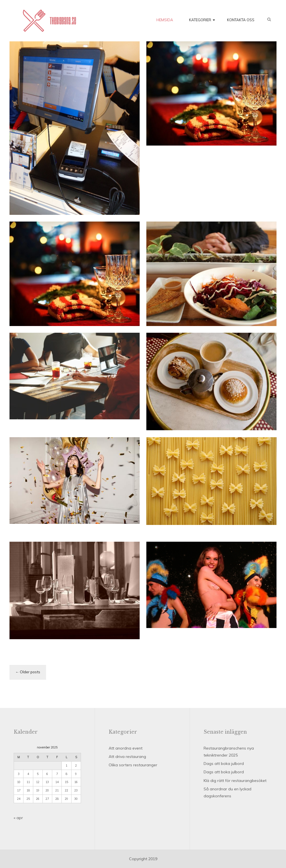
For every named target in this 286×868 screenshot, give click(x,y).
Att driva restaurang (127, 757)
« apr (18, 818)
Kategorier (200, 20)
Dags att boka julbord (224, 764)
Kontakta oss (241, 20)
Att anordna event (126, 748)
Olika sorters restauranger (133, 765)
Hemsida (165, 20)
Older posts (30, 672)
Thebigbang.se (50, 21)
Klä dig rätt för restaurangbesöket (235, 781)
